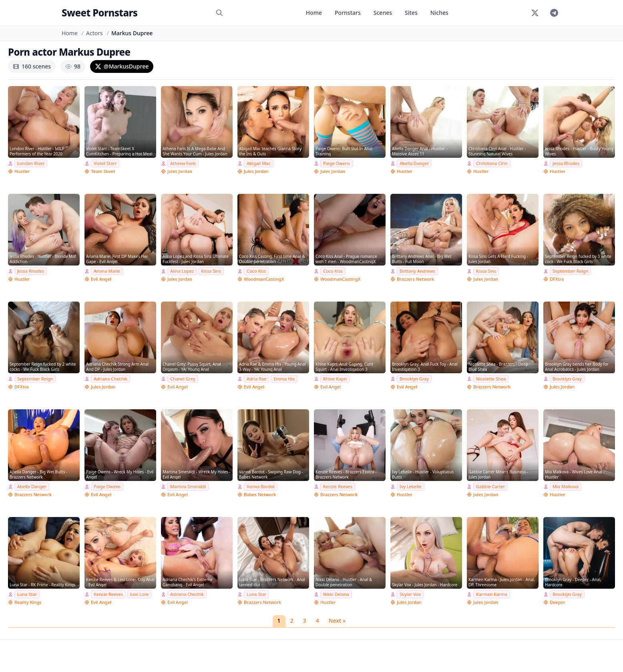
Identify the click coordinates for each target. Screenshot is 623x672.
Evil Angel (101, 279)
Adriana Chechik (111, 379)
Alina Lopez (182, 271)
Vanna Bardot (261, 486)
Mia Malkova (566, 486)
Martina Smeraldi (188, 486)
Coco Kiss (256, 271)
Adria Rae (256, 379)
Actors (94, 33)
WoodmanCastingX (264, 279)
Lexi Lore (139, 594)
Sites (411, 13)
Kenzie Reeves (338, 486)
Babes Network (260, 494)
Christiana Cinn (492, 163)
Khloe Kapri (335, 379)
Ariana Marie (107, 271)
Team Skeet (103, 171)
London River (31, 163)
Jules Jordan (180, 171)
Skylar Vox (410, 594)
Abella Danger (414, 163)
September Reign (570, 271)
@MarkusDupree (122, 66)
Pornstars (348, 13)
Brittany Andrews (417, 271)
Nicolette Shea (491, 379)
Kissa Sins (211, 271)
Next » (337, 621)
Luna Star (27, 594)
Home (314, 13)
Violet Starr (105, 163)
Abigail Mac (259, 163)
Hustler (22, 171)
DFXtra (557, 279)
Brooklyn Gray (414, 379)
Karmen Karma (492, 594)
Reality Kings (28, 602)
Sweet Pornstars (99, 13)
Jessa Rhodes (566, 163)
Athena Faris (183, 163)
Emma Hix (284, 379)
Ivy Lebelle (411, 486)
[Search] (219, 13)
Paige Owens (337, 163)
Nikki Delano (336, 594)
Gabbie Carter (490, 486)
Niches (439, 13)
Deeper (557, 602)
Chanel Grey (183, 379)
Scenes (383, 13)
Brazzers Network (415, 279)
